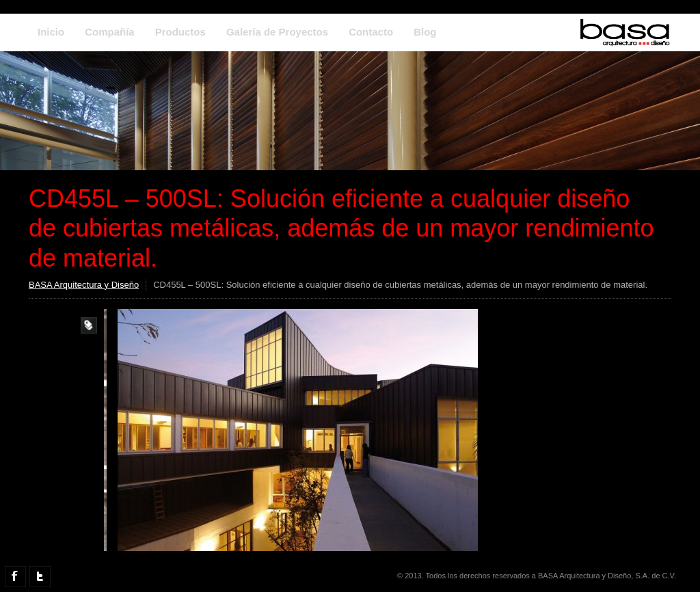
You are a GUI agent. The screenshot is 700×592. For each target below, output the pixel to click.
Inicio (51, 32)
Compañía (110, 32)
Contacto (371, 32)
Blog (425, 32)
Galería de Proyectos (277, 32)
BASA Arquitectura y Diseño (84, 285)
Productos (180, 32)
